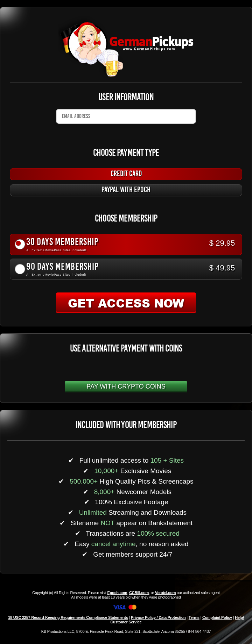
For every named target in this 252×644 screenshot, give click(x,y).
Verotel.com (166, 593)
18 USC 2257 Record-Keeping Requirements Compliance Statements (68, 617)
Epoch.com (117, 593)
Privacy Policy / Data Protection (158, 617)
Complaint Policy (217, 617)
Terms (194, 617)
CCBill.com (139, 593)
